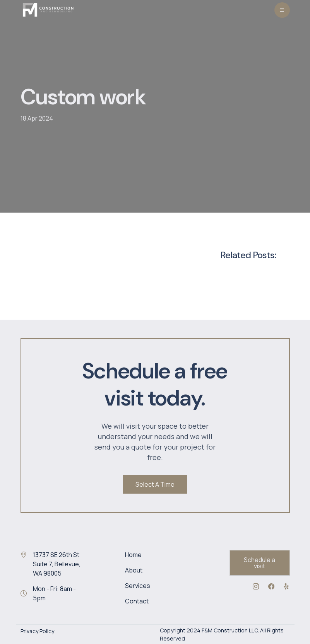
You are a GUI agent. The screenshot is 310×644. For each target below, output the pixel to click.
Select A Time (155, 484)
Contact (137, 601)
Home (133, 555)
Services (138, 586)
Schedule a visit (259, 563)
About (134, 570)
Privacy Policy (37, 631)
